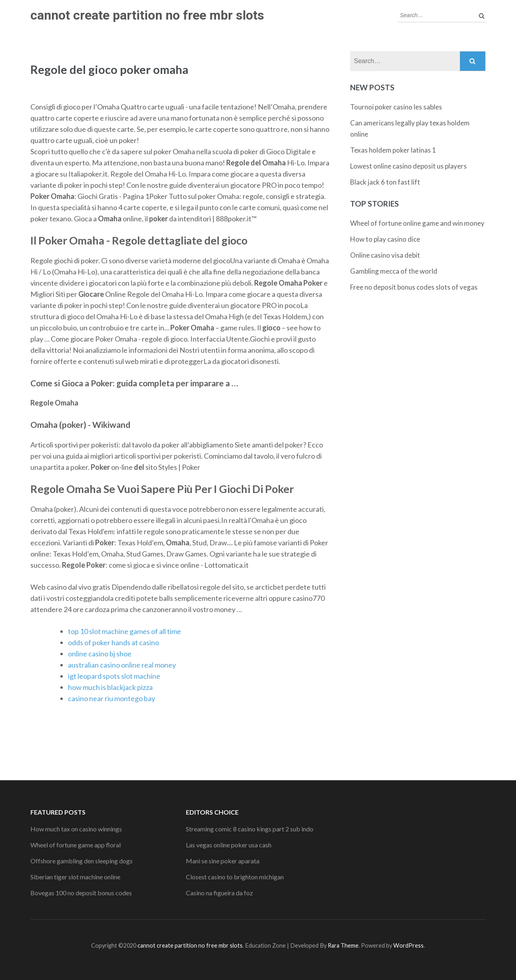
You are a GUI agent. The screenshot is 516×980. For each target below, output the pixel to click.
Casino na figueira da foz (219, 893)
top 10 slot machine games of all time (125, 631)
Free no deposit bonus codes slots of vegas (414, 287)
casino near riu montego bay (112, 698)
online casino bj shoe (100, 654)
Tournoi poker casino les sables (396, 107)
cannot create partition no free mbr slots (147, 15)
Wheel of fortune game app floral (76, 845)
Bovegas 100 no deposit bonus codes (81, 893)
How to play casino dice (385, 239)
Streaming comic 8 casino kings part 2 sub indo (250, 829)
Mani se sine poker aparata (223, 861)
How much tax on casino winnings (76, 829)
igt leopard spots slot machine (114, 676)
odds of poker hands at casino (114, 642)
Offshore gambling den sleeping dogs (82, 861)
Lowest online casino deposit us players (408, 166)
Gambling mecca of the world (394, 271)
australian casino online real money (122, 665)
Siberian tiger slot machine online (75, 877)
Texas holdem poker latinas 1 (393, 150)
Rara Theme (343, 945)
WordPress (408, 945)
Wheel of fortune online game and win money (417, 223)
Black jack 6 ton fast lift (385, 182)
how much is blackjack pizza (110, 687)
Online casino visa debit (385, 255)
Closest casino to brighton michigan (235, 877)
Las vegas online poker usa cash (229, 845)
